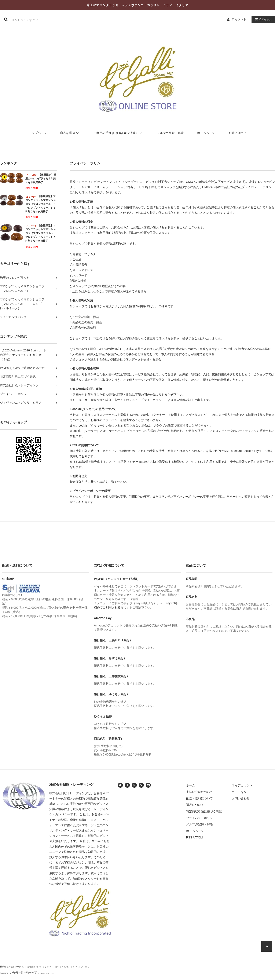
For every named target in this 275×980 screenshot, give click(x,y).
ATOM (199, 837)
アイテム (262, 19)
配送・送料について (199, 798)
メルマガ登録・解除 (170, 133)
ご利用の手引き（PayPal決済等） (118, 133)
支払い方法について (199, 792)
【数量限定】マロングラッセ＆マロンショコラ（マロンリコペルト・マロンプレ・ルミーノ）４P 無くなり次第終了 (41, 233)
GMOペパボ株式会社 (200, 182)
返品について (195, 805)
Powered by (27, 973)
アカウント (239, 19)
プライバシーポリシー (201, 818)
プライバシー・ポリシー (258, 187)
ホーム (191, 785)
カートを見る (241, 792)
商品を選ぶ (70, 133)
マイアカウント (242, 785)
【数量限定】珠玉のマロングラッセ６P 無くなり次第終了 (41, 179)
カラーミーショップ (116, 187)
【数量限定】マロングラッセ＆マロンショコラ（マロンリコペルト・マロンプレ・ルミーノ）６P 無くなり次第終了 (41, 204)
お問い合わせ (237, 133)
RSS (189, 837)
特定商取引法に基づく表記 (204, 811)
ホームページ (206, 133)
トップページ (38, 133)
